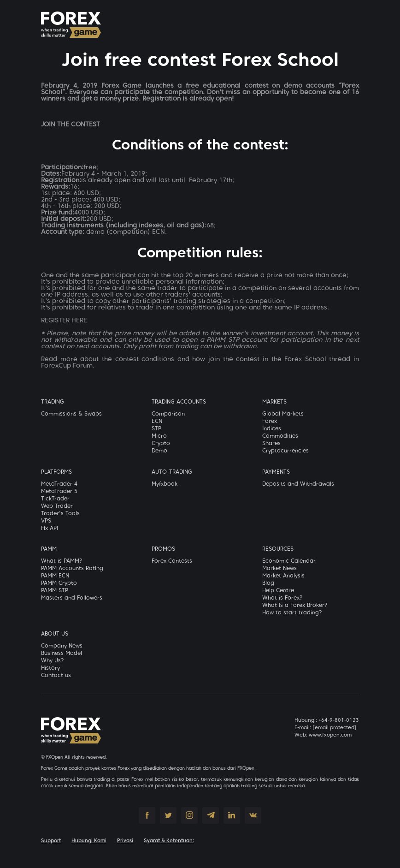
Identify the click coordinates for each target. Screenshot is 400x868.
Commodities (280, 436)
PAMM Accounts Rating (72, 569)
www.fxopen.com (330, 735)
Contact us (56, 676)
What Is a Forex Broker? (295, 606)
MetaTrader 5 (59, 492)
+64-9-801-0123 (339, 720)
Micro (159, 436)
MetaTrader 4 (59, 484)
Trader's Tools (60, 514)
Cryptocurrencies (285, 451)
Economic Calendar (289, 561)
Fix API (50, 529)
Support (51, 841)
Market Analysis (283, 576)
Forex (270, 422)
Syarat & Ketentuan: (169, 841)
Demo (159, 451)
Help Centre (278, 591)
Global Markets (283, 414)
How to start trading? (292, 613)
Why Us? (53, 661)
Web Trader (57, 506)
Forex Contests (172, 561)
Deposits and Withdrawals (298, 484)
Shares (271, 444)
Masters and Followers (72, 598)
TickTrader (55, 499)
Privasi (125, 841)
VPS (46, 521)
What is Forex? (282, 598)
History (50, 668)
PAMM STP (55, 591)
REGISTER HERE (64, 321)
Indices (272, 429)
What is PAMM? (62, 561)
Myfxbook (165, 484)
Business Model (62, 654)
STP (156, 429)
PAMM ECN (55, 576)
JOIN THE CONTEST (71, 125)
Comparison (168, 414)
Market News (279, 569)
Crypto (161, 444)
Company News (62, 646)
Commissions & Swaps (71, 414)
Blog (268, 583)
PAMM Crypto (59, 583)
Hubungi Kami (89, 841)
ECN (157, 422)
